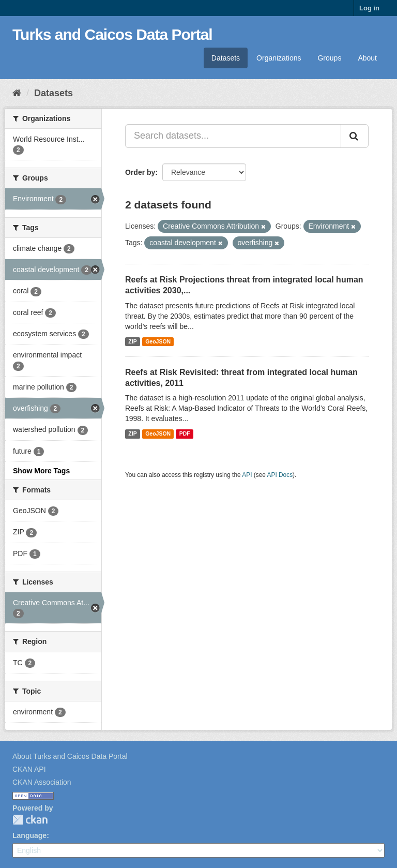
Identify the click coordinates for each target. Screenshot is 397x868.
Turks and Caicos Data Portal (112, 34)
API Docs (280, 475)
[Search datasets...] (233, 136)
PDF (185, 433)
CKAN (30, 820)
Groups (329, 58)
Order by (140, 172)
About (367, 58)
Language (29, 835)
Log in (369, 8)
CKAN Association (42, 782)
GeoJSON (158, 341)
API (247, 475)
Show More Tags (41, 471)
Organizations (279, 58)
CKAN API (29, 769)
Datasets (226, 58)
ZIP (132, 341)
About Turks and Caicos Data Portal (70, 756)
